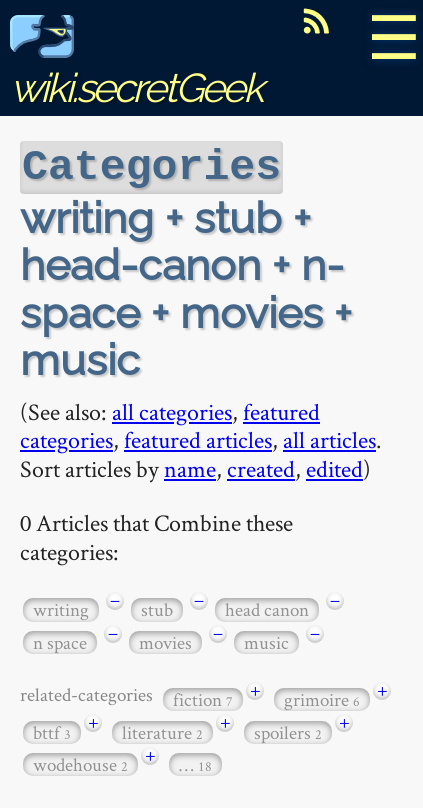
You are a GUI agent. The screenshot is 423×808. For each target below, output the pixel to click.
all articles (329, 437)
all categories (172, 409)
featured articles (198, 437)
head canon (267, 607)
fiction (203, 697)
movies (165, 640)
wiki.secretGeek (136, 65)
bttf (52, 730)
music (266, 640)
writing (61, 607)
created (261, 466)
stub (157, 607)
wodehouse (80, 762)
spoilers (288, 730)
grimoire (322, 697)
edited (334, 466)
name (190, 466)
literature (162, 730)
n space (60, 640)
